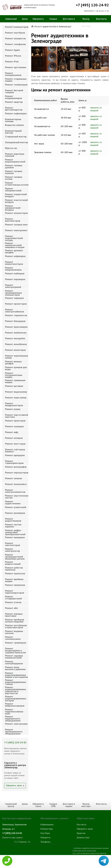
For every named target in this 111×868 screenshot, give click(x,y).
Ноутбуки (45, 833)
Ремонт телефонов (15, 44)
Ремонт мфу (12, 432)
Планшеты (45, 837)
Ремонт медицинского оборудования (13, 718)
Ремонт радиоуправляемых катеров (16, 698)
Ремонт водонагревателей (15, 161)
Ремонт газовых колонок (14, 172)
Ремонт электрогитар (12, 550)
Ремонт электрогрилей (13, 286)
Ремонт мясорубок (15, 338)
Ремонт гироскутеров (17, 473)
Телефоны (45, 842)
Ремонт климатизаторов (14, 263)
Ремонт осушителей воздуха (16, 195)
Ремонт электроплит (16, 230)
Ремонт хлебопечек (16, 333)
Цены (25, 19)
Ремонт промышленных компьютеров (13, 292)
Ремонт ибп (11, 608)
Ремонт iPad (12, 61)
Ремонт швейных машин (14, 580)
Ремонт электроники (16, 724)
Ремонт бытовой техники (14, 91)
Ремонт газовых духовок (14, 166)
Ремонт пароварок (15, 279)
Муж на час (11, 148)
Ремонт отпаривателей (13, 597)
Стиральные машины (50, 859)
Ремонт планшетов (15, 38)
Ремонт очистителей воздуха (16, 201)
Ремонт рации (13, 409)
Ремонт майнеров (15, 273)
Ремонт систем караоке (13, 525)
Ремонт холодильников (13, 74)
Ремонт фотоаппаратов (14, 109)
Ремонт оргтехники (16, 67)
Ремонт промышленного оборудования (14, 731)
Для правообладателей (99, 867)
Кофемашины (47, 824)
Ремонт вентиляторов (13, 220)
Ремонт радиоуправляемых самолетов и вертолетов (16, 688)
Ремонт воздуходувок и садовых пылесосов (15, 650)
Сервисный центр (11, 22)
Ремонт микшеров (15, 537)
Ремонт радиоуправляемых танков (16, 681)
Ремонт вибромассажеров (15, 705)
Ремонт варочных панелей (15, 155)
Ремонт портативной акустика (17, 416)
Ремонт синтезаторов (13, 544)
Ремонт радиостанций (13, 563)
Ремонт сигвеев (13, 478)
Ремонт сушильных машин (15, 381)
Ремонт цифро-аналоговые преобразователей (15, 531)
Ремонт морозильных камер (17, 357)
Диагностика (83, 837)
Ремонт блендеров (15, 321)
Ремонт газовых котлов (14, 178)
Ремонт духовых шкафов (14, 251)
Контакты (101, 19)
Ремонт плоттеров (15, 444)
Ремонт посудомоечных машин (14, 374)
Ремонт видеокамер (16, 392)
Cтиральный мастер (16, 136)
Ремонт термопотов (16, 315)
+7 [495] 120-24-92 (92, 5)
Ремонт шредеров (15, 455)
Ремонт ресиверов (15, 513)
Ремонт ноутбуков (15, 33)
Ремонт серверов (14, 298)
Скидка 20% (53, 22)
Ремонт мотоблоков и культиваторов (16, 626)
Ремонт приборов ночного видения (15, 621)
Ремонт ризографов (16, 467)
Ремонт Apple (12, 50)
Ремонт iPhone (13, 56)
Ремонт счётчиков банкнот (15, 450)
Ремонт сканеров (14, 426)
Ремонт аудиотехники (13, 502)
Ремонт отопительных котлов (17, 184)
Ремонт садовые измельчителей (14, 657)
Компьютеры (47, 829)
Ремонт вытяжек (14, 386)
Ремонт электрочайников (15, 310)
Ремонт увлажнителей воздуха (13, 207)
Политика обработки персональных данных (91, 848)
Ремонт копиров (14, 438)
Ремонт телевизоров (16, 85)
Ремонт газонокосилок (13, 638)
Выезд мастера (86, 22)
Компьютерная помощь (13, 120)
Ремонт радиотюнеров (13, 520)
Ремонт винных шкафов (13, 362)
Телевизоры (46, 863)
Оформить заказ (38, 22)
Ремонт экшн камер (16, 397)
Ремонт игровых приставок (14, 615)
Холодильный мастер (17, 142)
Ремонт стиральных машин (16, 80)
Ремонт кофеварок (15, 256)
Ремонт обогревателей (13, 189)
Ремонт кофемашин (16, 113)
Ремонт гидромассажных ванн (14, 711)
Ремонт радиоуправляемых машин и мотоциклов (16, 674)
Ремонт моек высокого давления (15, 668)
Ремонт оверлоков (15, 585)
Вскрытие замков (14, 125)
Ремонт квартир (14, 102)
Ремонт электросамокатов (15, 491)
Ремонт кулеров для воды (16, 368)
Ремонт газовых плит (16, 225)
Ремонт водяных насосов (14, 632)
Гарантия (81, 833)
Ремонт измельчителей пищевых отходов (15, 244)
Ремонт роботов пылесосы (14, 569)
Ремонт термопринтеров (14, 462)
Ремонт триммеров (16, 643)
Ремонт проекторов (16, 304)
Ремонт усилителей (16, 507)
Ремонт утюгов (13, 602)
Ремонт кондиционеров (13, 97)
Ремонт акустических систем (17, 497)
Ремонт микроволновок (13, 269)
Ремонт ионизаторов (16, 213)
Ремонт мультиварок (16, 327)
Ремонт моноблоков (16, 344)
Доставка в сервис (69, 22)
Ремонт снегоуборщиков (14, 662)
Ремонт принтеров (15, 421)
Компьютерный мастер (13, 132)
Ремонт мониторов (15, 350)
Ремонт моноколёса (16, 484)
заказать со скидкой (96, 109)
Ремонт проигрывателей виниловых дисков (15, 556)
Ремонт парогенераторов (15, 592)
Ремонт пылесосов (15, 573)
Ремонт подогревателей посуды (14, 237)
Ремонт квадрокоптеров (14, 404)
